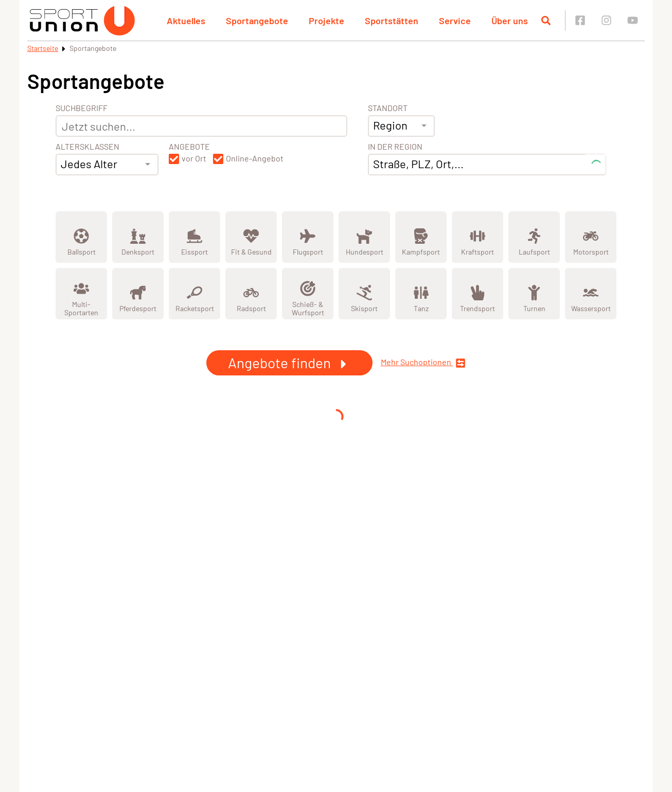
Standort (388, 108)
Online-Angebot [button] (255, 158)
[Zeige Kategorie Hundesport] (364, 237)
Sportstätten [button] (392, 21)
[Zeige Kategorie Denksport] (138, 237)
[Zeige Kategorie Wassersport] (591, 294)
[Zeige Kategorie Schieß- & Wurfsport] (308, 294)
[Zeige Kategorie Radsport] (251, 294)
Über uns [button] (510, 21)
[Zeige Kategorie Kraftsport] (478, 237)
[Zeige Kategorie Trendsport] (478, 294)
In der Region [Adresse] (395, 147)
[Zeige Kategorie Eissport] (194, 237)
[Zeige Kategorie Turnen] (534, 294)
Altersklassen (87, 147)
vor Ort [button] (194, 158)
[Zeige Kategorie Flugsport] (308, 237)
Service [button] (455, 21)
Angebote (189, 147)
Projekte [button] (326, 21)
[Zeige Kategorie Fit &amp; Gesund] (251, 237)
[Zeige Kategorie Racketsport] (194, 294)
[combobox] (107, 165)
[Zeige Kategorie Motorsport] (591, 237)
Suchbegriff (82, 108)
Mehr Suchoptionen (423, 363)
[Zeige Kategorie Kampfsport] (421, 237)
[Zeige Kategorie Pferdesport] (138, 294)
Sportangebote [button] (257, 21)
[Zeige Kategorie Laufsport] (534, 237)
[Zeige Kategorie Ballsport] (81, 237)
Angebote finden (289, 363)
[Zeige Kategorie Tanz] (421, 294)
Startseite (43, 48)
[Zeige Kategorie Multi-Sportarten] (81, 294)
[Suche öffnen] (546, 21)
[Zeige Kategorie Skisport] (364, 294)
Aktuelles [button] (186, 21)
